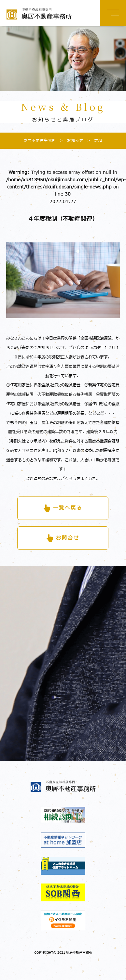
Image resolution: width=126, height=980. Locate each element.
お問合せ (68, 538)
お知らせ (70, 141)
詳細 (93, 141)
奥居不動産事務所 (40, 141)
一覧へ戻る (68, 508)
